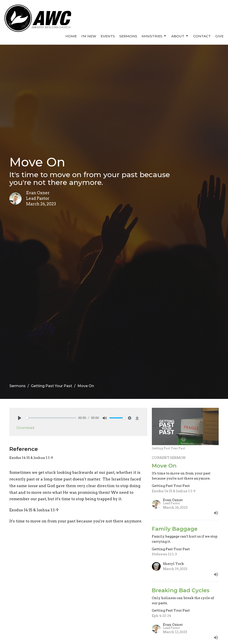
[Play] (20, 418)
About (180, 36)
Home (71, 36)
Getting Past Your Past (52, 386)
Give (219, 36)
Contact (202, 36)
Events (108, 36)
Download (25, 428)
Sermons (128, 36)
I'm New (89, 36)
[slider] (51, 418)
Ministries (154, 36)
